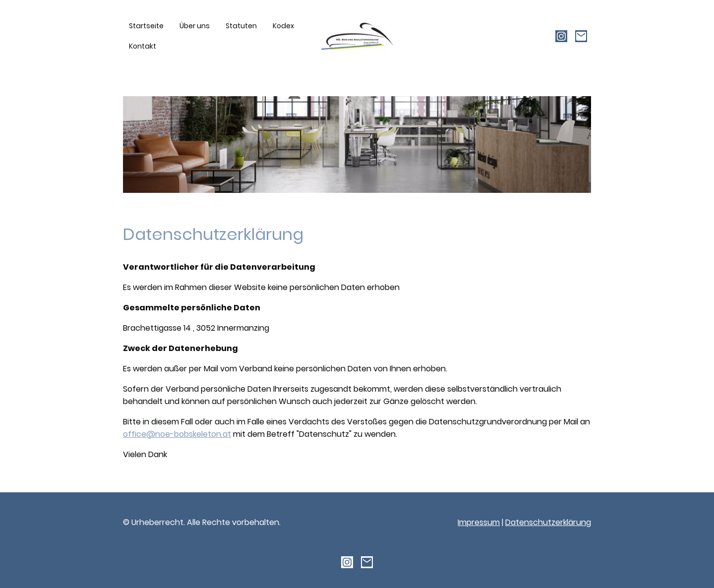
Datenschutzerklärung (548, 522)
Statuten (241, 26)
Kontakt (143, 46)
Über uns (195, 26)
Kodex (283, 26)
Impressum (479, 522)
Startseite (146, 26)
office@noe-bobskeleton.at (177, 434)
